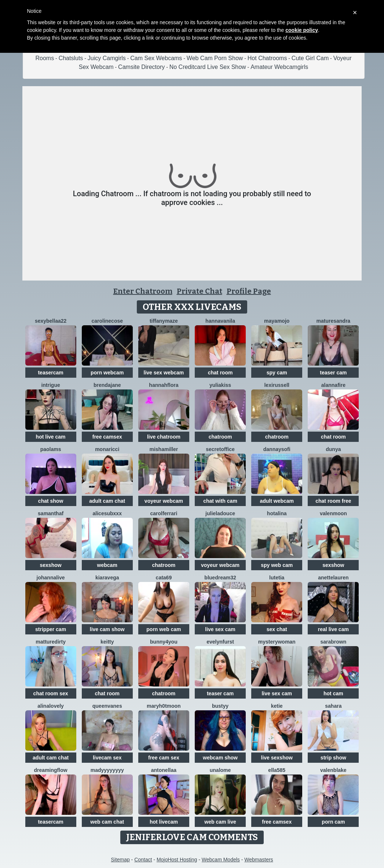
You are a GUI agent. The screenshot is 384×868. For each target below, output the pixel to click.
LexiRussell (277, 385)
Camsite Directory (141, 67)
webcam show (220, 758)
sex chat (277, 629)
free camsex (107, 437)
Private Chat (200, 291)
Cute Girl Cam (310, 58)
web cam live (220, 822)
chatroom (220, 437)
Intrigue (50, 385)
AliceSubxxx (107, 513)
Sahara (333, 706)
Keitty (107, 642)
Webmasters (259, 860)
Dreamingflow (51, 770)
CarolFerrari (164, 513)
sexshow (51, 565)
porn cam (333, 822)
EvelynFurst (220, 642)
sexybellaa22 (51, 321)
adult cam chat (107, 501)
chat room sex (51, 693)
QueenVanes (107, 706)
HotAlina (277, 513)
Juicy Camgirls (107, 58)
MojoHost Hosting (177, 860)
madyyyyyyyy (107, 770)
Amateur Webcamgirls (279, 67)
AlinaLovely (51, 706)
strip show (333, 758)
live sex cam (220, 629)
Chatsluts (71, 58)
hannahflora (164, 385)
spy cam (277, 373)
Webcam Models (221, 860)
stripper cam (51, 629)
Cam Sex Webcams (156, 58)
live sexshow (277, 758)
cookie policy (302, 30)
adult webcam (277, 501)
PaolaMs (51, 449)
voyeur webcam (164, 501)
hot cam (333, 693)
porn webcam (107, 373)
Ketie (277, 706)
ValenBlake (333, 770)
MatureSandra (334, 321)
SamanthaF (51, 513)
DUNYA (333, 449)
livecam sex (107, 758)
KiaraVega (107, 578)
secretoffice (220, 449)
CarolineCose (107, 321)
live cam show (107, 629)
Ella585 (277, 770)
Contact (143, 860)
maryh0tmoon (164, 706)
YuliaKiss (220, 385)
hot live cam (51, 437)
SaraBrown (333, 642)
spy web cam (277, 565)
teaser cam (333, 373)
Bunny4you (164, 642)
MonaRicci (107, 449)
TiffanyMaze (164, 321)
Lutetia (277, 578)
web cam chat (107, 822)
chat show (51, 501)
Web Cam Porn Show (215, 58)
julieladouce (220, 513)
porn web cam (164, 629)
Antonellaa (164, 770)
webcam (107, 565)
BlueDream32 (220, 578)
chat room (220, 373)
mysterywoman (277, 642)
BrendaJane (107, 385)
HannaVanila (220, 321)
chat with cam (220, 501)
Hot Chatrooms (267, 58)
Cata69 (164, 578)
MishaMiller (164, 449)
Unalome (220, 770)
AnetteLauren (333, 578)
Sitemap (120, 860)
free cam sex (164, 758)
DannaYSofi (277, 449)
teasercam (50, 373)
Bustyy (220, 706)
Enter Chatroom (143, 291)
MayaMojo (277, 321)
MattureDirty (51, 642)
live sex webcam (164, 373)
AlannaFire (333, 385)
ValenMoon (333, 513)
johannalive (51, 578)
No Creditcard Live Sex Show (208, 67)
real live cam (333, 629)
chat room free (333, 501)
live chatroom (164, 437)
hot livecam (164, 822)
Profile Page (249, 291)
